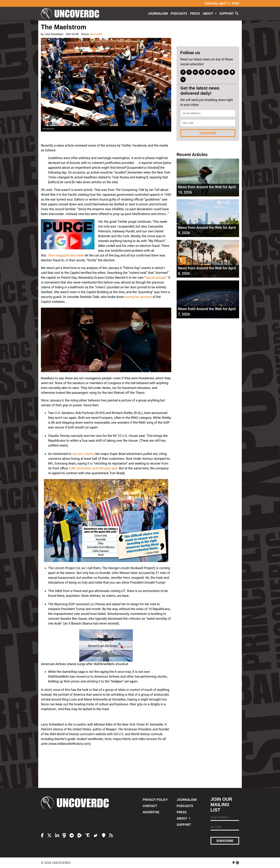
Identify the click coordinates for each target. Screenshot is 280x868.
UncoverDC (71, 14)
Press (195, 13)
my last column (83, 454)
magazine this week (66, 255)
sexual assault (156, 278)
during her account (138, 297)
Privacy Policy (155, 800)
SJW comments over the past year (93, 468)
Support (227, 13)
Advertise (151, 812)
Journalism (158, 13)
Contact (150, 806)
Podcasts (179, 13)
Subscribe (208, 133)
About (208, 13)
